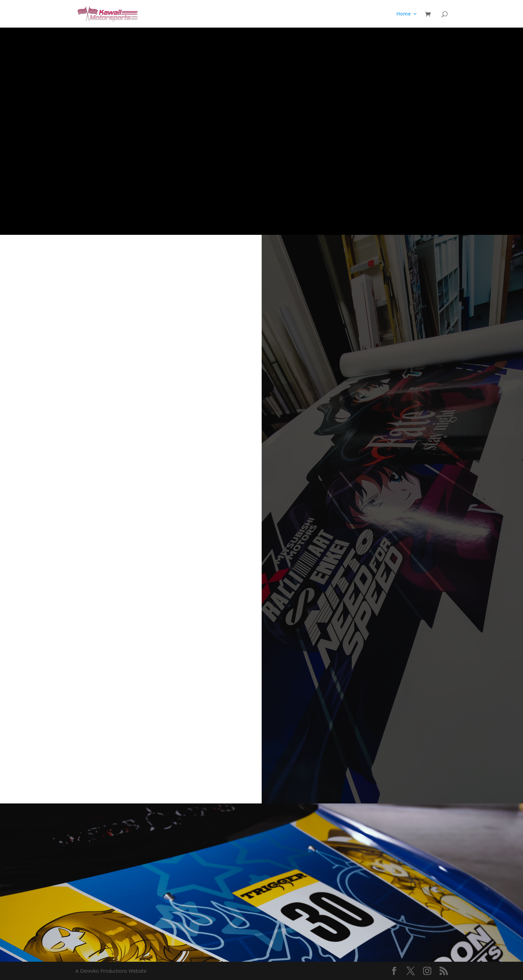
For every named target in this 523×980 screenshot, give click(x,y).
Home (404, 14)
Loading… (131, 518)
